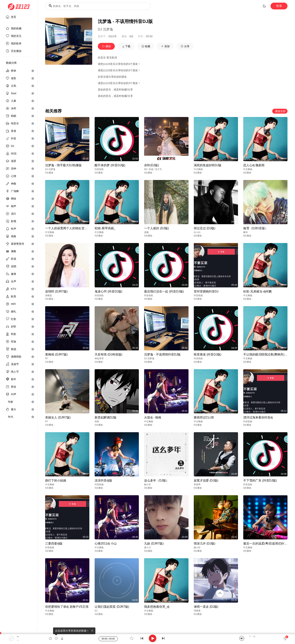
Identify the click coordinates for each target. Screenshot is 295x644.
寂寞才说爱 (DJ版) (206, 480)
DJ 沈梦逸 (105, 29)
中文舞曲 (198, 169)
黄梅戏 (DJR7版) (56, 354)
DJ (96, 611)
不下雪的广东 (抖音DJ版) (260, 480)
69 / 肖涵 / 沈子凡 (153, 169)
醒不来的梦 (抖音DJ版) (110, 165)
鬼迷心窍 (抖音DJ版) (108, 291)
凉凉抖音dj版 (103, 480)
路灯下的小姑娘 (56, 480)
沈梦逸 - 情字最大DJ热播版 (63, 165)
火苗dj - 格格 (153, 417)
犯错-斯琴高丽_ (105, 228)
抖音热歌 (99, 169)
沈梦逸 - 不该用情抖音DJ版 (162, 354)
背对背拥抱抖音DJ (206, 291)
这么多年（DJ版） (157, 480)
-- (18, 636)
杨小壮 (147, 485)
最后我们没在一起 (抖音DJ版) (164, 291)
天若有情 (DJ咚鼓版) (108, 354)
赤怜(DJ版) (151, 165)
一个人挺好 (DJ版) (156, 228)
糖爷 (246, 232)
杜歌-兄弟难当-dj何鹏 (257, 291)
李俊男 (197, 485)
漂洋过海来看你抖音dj (258, 417)
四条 (97, 421)
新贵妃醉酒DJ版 (106, 417)
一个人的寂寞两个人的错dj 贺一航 (68, 228)
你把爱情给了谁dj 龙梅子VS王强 (67, 607)
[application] (147, 638)
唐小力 (147, 548)
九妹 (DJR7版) (154, 543)
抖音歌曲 (198, 295)
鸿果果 (197, 611)
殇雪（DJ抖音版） (256, 228)
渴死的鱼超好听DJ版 (208, 165)
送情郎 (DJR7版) (56, 291)
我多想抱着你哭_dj (157, 607)
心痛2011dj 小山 (106, 543)
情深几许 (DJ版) (205, 543)
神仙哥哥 (99, 358)
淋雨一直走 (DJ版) (206, 607)
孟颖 (146, 232)
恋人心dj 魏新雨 (254, 165)
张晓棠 (49, 295)
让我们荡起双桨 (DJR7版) (112, 607)
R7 (47, 358)
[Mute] (242, 638)
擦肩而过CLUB (204, 417)
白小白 (197, 232)
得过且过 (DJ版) (205, 228)
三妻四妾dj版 (54, 543)
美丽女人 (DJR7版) (58, 417)
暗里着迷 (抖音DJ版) (208, 354)
